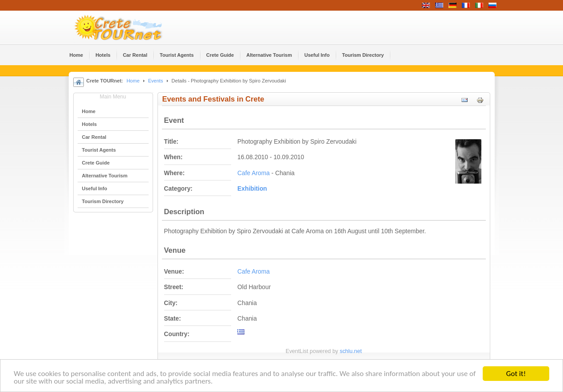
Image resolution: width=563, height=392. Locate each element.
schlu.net (351, 351)
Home (133, 81)
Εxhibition (252, 189)
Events (156, 81)
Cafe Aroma (254, 173)
